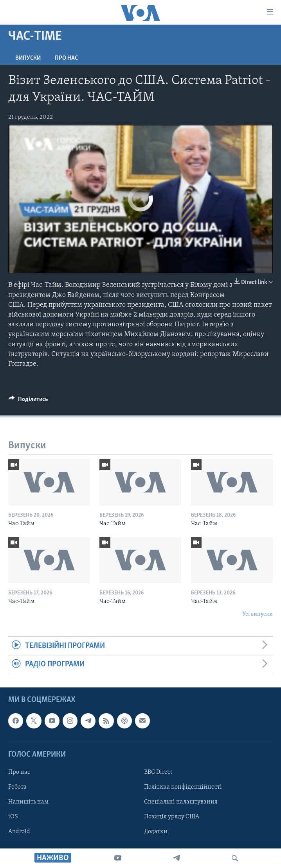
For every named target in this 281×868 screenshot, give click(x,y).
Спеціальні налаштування (181, 802)
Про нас (66, 58)
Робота (17, 787)
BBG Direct (158, 772)
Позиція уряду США (172, 817)
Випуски (28, 58)
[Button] (28, 401)
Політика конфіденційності (183, 787)
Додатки (156, 832)
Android (19, 832)
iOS (13, 817)
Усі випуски (258, 614)
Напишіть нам (28, 802)
